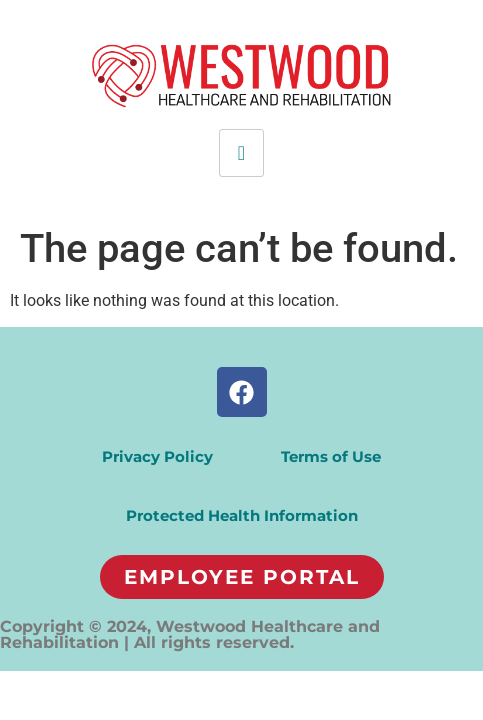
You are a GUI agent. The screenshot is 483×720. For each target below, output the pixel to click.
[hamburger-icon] (241, 153)
